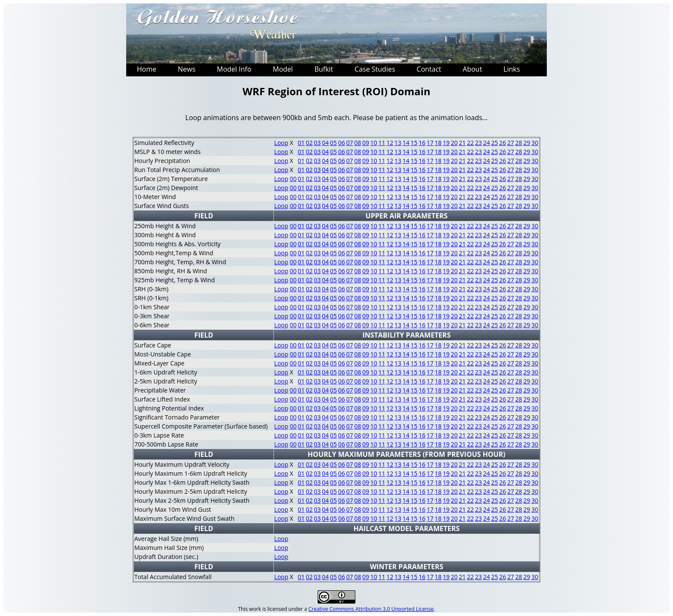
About (472, 69)
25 (494, 143)
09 (366, 143)
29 (527, 143)
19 (446, 143)
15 (414, 143)
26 (503, 143)
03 (317, 143)
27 (511, 143)
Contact (429, 69)
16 (422, 143)
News (186, 69)
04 (325, 143)
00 (293, 179)
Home (147, 69)
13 (398, 143)
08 (358, 143)
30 (535, 143)
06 (342, 143)
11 (382, 143)
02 (309, 143)
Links (512, 69)
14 (406, 143)
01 (301, 143)
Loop (281, 143)
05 (333, 143)
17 (430, 143)
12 (390, 143)
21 (462, 143)
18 (438, 143)
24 (486, 143)
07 (349, 143)
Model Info (234, 69)
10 (374, 143)
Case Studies (375, 69)
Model (283, 69)
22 (470, 143)
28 (518, 143)
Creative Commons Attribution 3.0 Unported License (371, 609)
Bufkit (324, 69)
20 (454, 143)
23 (479, 143)
